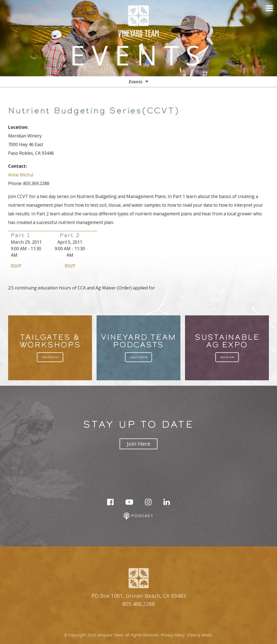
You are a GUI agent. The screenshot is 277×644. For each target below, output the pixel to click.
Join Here (139, 444)
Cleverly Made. (200, 635)
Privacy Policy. (173, 635)
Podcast (139, 516)
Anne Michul (21, 175)
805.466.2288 (138, 604)
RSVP (16, 266)
